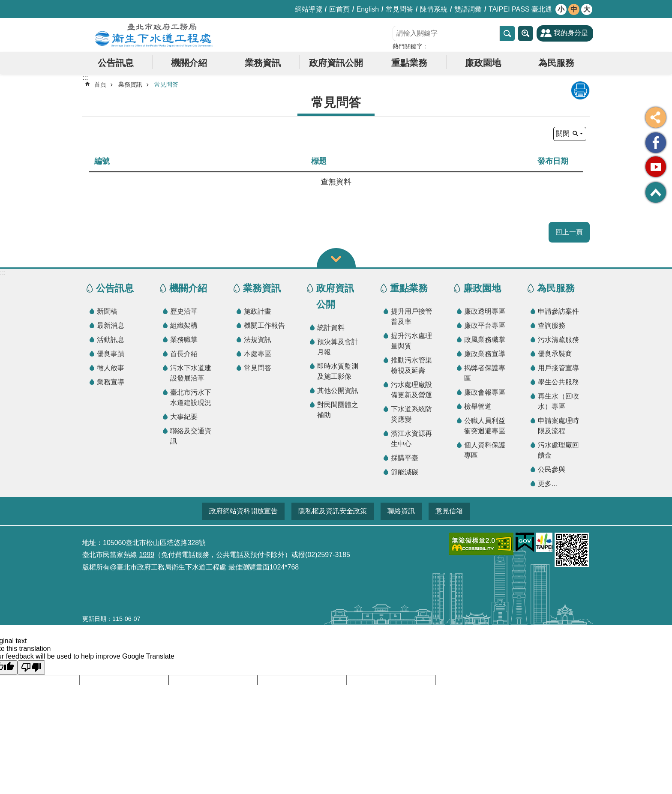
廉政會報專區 (485, 392)
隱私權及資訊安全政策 (333, 511)
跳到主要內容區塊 (4, 4)
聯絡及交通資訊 (191, 436)
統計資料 (331, 328)
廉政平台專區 (485, 325)
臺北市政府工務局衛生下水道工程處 (154, 35)
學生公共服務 (558, 382)
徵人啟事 (111, 368)
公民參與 (552, 469)
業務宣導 (111, 382)
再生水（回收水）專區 (558, 401)
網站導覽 (309, 9)
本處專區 (258, 354)
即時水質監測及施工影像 (338, 371)
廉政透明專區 (485, 311)
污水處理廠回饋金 (558, 450)
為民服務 (556, 63)
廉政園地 (483, 63)
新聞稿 (107, 311)
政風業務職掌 (485, 340)
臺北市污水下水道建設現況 (191, 397)
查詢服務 (552, 325)
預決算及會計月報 (338, 347)
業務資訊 (263, 63)
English (368, 9)
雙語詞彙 (468, 9)
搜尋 (507, 33)
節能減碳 (405, 472)
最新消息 (111, 325)
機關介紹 (189, 63)
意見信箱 (449, 511)
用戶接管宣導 (558, 368)
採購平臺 (405, 458)
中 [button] (574, 9)
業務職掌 (184, 340)
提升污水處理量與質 (411, 341)
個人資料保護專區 (485, 450)
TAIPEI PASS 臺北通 (520, 9)
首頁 (100, 84)
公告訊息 (116, 63)
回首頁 (339, 9)
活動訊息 (111, 340)
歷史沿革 (184, 311)
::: (3, 272)
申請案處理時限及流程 (558, 426)
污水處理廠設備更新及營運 (411, 390)
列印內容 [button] (580, 90)
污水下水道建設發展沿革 (191, 373)
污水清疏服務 (558, 340)
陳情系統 (434, 9)
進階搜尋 (525, 33)
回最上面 (656, 192)
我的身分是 (571, 33)
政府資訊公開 (336, 63)
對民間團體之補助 (338, 410)
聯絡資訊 (401, 511)
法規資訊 (258, 340)
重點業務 (409, 63)
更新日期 (94, 619)
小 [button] (561, 9)
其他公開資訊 (338, 391)
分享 (656, 117)
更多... (547, 484)
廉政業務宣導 (485, 354)
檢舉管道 (478, 406)
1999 (147, 555)
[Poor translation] (31, 668)
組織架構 (184, 325)
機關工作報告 (264, 325)
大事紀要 (184, 417)
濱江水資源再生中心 (411, 439)
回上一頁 (569, 232)
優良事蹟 (111, 354)
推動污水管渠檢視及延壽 (411, 365)
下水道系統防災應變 (411, 414)
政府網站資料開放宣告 (243, 511)
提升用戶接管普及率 (411, 316)
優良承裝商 (555, 354)
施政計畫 (258, 311)
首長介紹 (184, 354)
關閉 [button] (563, 133)
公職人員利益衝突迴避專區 (485, 426)
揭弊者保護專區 (485, 373)
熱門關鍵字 (408, 46)
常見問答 (399, 9)
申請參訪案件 (558, 311)
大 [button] (587, 9)
